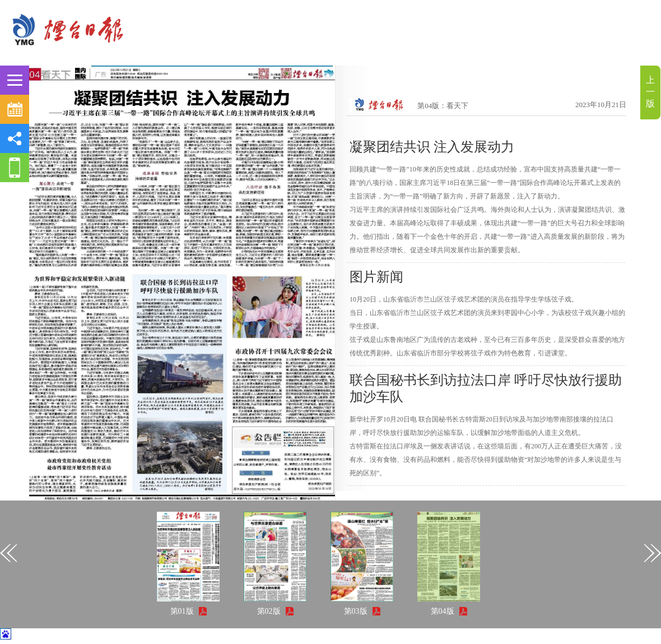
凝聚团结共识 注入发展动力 (432, 147)
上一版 (650, 92)
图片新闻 (376, 277)
